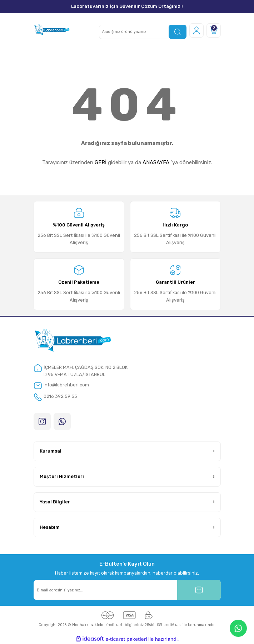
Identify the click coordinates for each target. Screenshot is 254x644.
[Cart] (214, 30)
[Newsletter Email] (127, 590)
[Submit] (199, 590)
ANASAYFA (156, 162)
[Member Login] (196, 30)
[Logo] (52, 30)
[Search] (143, 32)
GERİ (101, 162)
